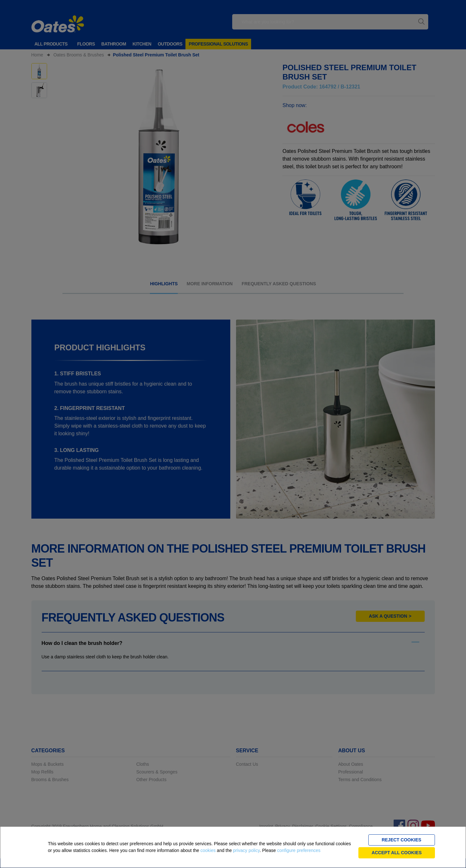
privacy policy (246, 850)
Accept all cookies (397, 853)
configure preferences (299, 850)
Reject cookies (402, 840)
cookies (208, 850)
